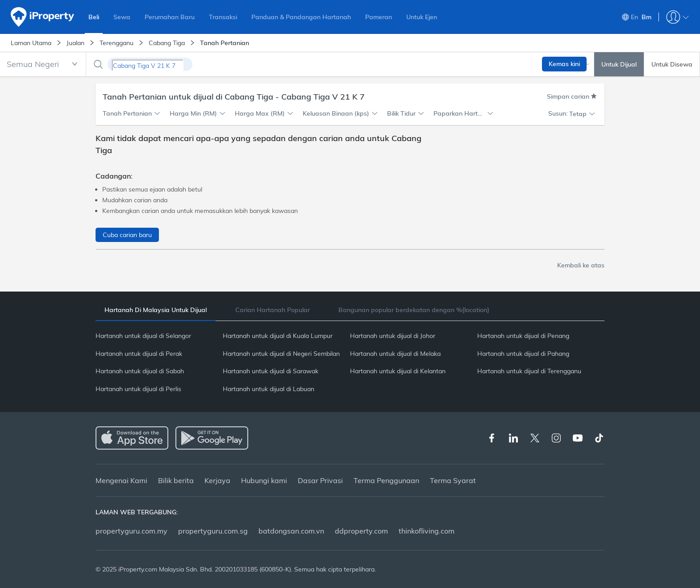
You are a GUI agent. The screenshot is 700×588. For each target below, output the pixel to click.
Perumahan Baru (170, 17)
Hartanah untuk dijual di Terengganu (529, 371)
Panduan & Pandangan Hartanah (301, 17)
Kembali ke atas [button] (581, 265)
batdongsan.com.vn (291, 531)
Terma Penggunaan (386, 480)
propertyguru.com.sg (213, 531)
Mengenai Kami (121, 480)
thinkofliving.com (427, 531)
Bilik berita (176, 480)
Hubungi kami (264, 480)
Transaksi (223, 17)
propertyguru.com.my (131, 531)
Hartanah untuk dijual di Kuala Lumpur (278, 336)
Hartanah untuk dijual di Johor (393, 336)
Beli (94, 17)
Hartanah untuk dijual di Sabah (140, 371)
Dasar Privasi (320, 480)
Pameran (379, 17)
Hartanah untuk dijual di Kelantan (398, 371)
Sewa (122, 17)
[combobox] (43, 64)
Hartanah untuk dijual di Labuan (269, 389)
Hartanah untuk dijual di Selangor (143, 336)
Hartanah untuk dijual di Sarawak (271, 371)
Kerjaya (217, 480)
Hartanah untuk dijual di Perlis (138, 389)
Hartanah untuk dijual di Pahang (523, 354)
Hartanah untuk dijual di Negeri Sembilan (281, 354)
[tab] (156, 310)
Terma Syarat (453, 480)
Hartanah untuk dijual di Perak (139, 354)
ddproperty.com (361, 531)
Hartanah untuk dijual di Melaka (395, 354)
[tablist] (350, 310)
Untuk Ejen (422, 17)
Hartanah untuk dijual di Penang (523, 336)
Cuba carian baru (127, 235)
